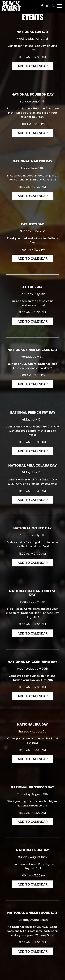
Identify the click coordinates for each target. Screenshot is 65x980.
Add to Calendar (33, 66)
